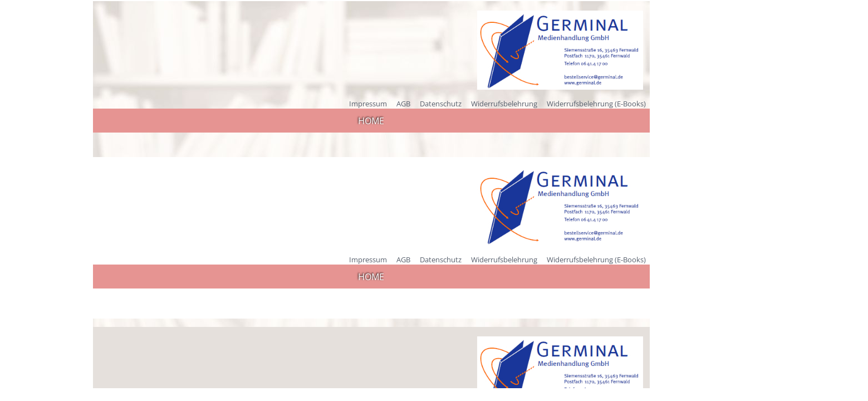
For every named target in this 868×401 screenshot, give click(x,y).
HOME (371, 121)
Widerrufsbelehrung (504, 104)
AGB (403, 104)
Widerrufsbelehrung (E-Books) (596, 104)
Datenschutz (441, 104)
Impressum (368, 104)
